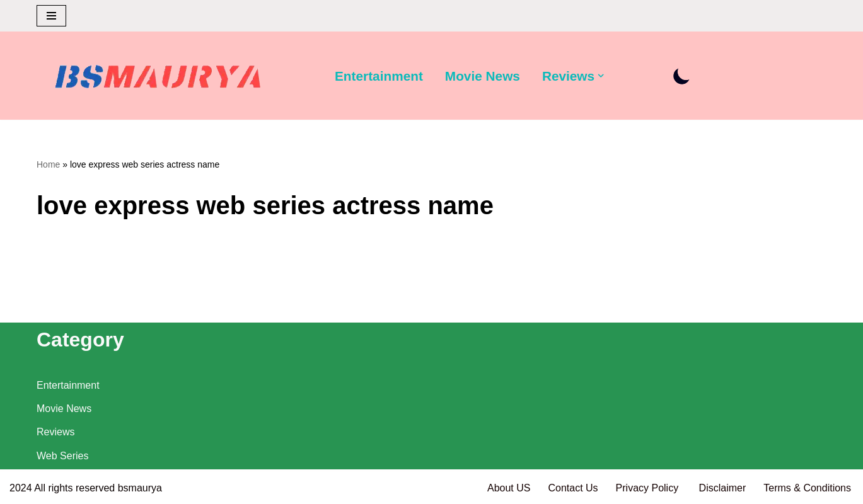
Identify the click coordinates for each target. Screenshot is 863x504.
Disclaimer (723, 488)
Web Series (62, 456)
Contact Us (573, 488)
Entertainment (379, 76)
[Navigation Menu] (51, 16)
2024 (21, 488)
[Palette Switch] (682, 76)
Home (48, 164)
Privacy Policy (649, 488)
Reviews (55, 432)
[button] (601, 76)
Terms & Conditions (807, 488)
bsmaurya (140, 488)
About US (509, 488)
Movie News (483, 76)
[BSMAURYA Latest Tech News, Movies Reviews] (158, 79)
